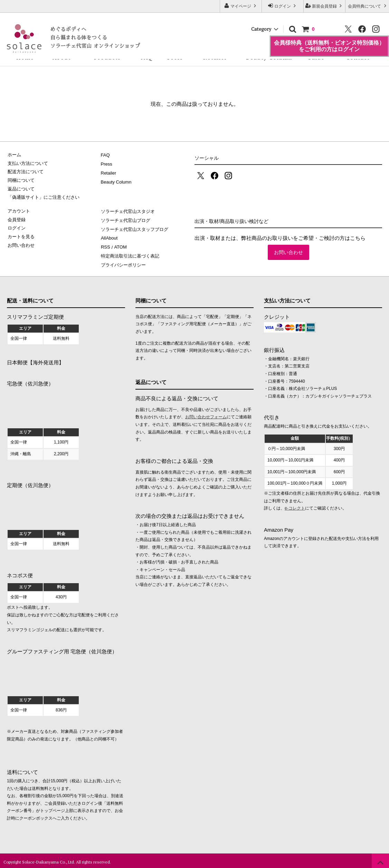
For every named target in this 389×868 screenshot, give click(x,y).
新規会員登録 (325, 6)
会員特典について (368, 6)
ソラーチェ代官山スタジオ (128, 211)
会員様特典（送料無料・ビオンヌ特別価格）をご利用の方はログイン (329, 39)
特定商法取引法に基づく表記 (130, 254)
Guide (316, 57)
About (62, 57)
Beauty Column (269, 57)
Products (107, 57)
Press (175, 57)
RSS (106, 245)
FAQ (147, 57)
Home (25, 57)
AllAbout (109, 237)
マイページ (241, 6)
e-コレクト (295, 506)
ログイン (283, 6)
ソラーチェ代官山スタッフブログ (135, 228)
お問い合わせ (288, 252)
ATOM (120, 245)
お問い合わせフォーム (206, 414)
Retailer (215, 57)
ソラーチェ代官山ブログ (126, 220)
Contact (358, 57)
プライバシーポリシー (123, 263)
